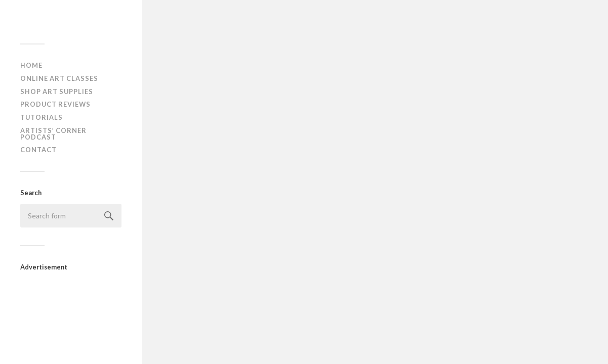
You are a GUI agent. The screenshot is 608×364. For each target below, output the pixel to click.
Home (31, 65)
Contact (38, 150)
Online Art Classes (59, 78)
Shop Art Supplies (57, 92)
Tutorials (42, 117)
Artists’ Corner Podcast (53, 134)
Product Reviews (55, 104)
